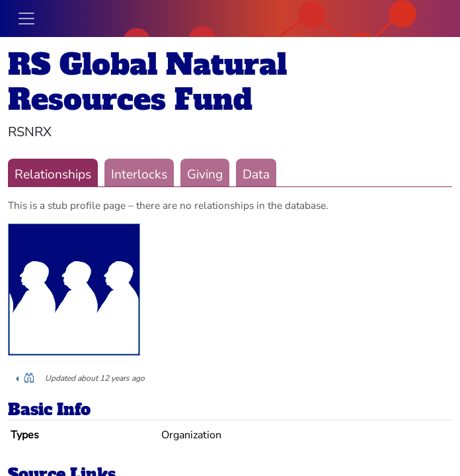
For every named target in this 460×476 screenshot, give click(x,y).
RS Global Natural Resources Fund (147, 82)
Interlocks (139, 175)
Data (256, 175)
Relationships (53, 175)
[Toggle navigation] (26, 19)
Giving (205, 175)
